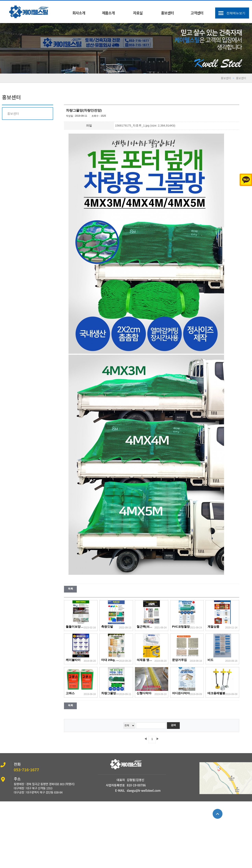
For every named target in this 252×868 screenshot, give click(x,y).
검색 (173, 725)
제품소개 (108, 13)
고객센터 (197, 13)
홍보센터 (167, 13)
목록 (70, 589)
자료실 (138, 13)
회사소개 (79, 13)
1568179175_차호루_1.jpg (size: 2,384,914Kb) (145, 126)
